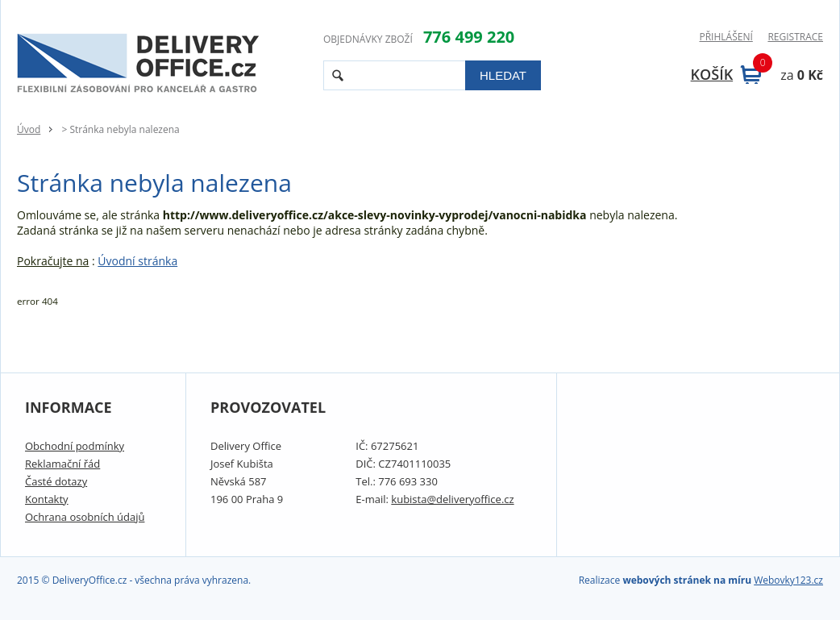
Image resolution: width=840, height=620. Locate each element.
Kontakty (47, 499)
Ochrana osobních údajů (85, 517)
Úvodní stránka (137, 261)
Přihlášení (726, 37)
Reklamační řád (62, 464)
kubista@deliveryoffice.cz (452, 499)
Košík (726, 74)
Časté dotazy (56, 481)
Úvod (29, 129)
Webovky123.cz (788, 580)
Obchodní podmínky (75, 446)
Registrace (795, 37)
